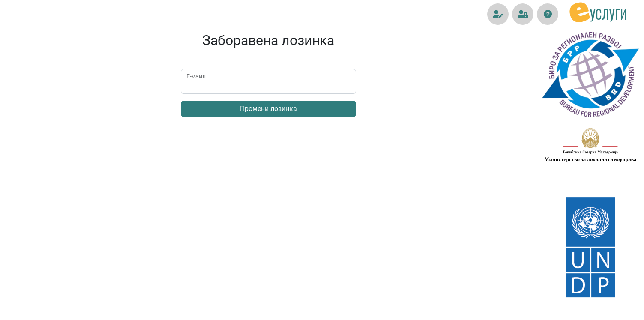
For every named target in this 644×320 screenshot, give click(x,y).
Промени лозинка (268, 109)
